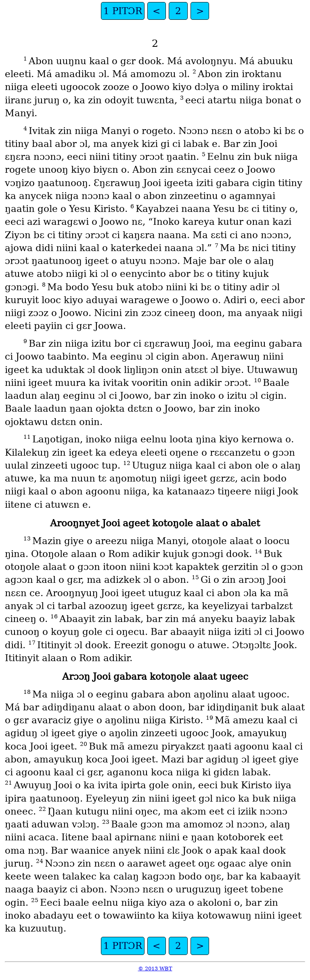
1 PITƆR (123, 11)
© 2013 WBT (155, 968)
